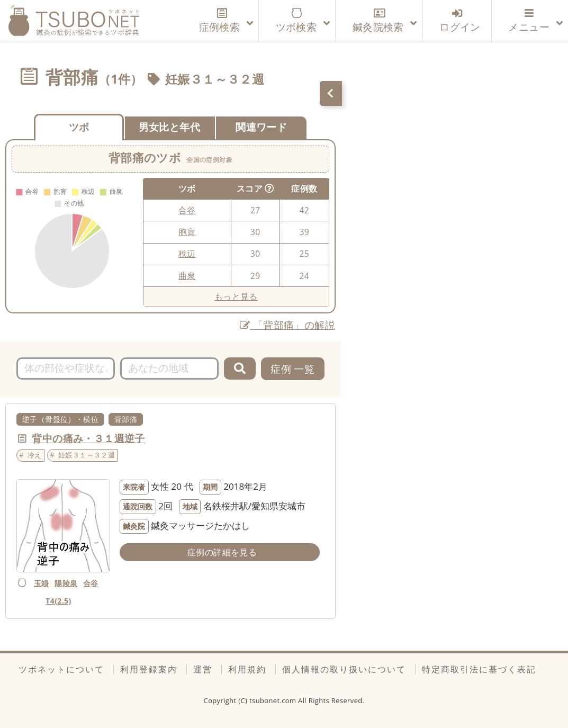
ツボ (79, 127)
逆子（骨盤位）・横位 (60, 419)
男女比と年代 (169, 127)
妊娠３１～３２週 (215, 79)
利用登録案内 (149, 669)
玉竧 (42, 583)
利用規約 (247, 669)
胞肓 (187, 232)
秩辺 (187, 254)
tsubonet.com (274, 700)
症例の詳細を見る (222, 552)
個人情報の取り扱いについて (344, 669)
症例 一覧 (292, 369)
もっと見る (236, 296)
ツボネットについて (61, 669)
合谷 (187, 210)
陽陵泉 (66, 583)
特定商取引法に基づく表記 (479, 669)
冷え (35, 455)
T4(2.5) (58, 601)
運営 (203, 669)
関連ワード (261, 127)
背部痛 (126, 419)
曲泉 (187, 276)
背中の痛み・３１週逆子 (88, 438)
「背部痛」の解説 (287, 325)
